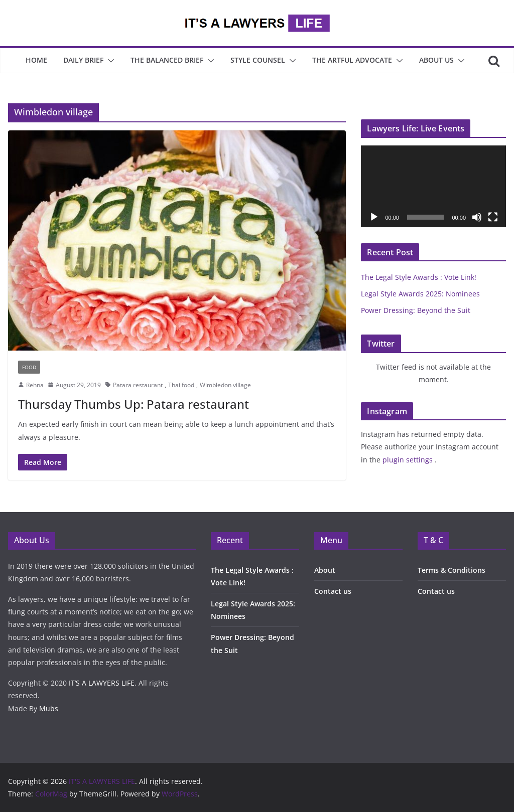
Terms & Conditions (452, 570)
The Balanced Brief (167, 60)
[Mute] (477, 217)
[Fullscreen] (493, 217)
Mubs (49, 708)
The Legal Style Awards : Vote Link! (419, 277)
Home (36, 60)
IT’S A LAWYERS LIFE (102, 683)
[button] (109, 61)
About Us (436, 60)
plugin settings (409, 460)
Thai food (181, 385)
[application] (433, 186)
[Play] (374, 217)
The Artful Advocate (352, 60)
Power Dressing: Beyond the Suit (417, 310)
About (325, 570)
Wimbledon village (225, 385)
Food (29, 367)
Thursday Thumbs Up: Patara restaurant (134, 404)
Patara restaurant (138, 385)
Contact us (333, 591)
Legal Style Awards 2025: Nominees (420, 294)
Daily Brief (83, 60)
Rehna (35, 385)
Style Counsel (258, 60)
